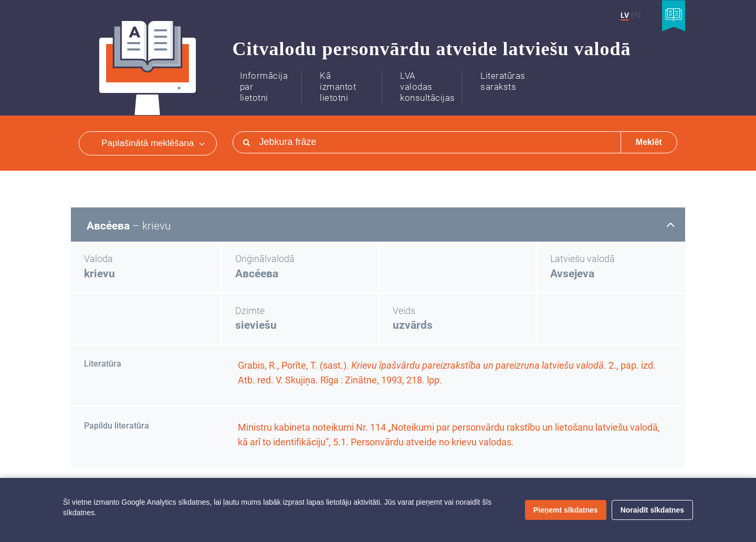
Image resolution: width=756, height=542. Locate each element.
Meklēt (649, 142)
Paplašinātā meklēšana (153, 143)
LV (625, 15)
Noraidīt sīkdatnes (652, 510)
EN (636, 15)
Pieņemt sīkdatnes (566, 510)
